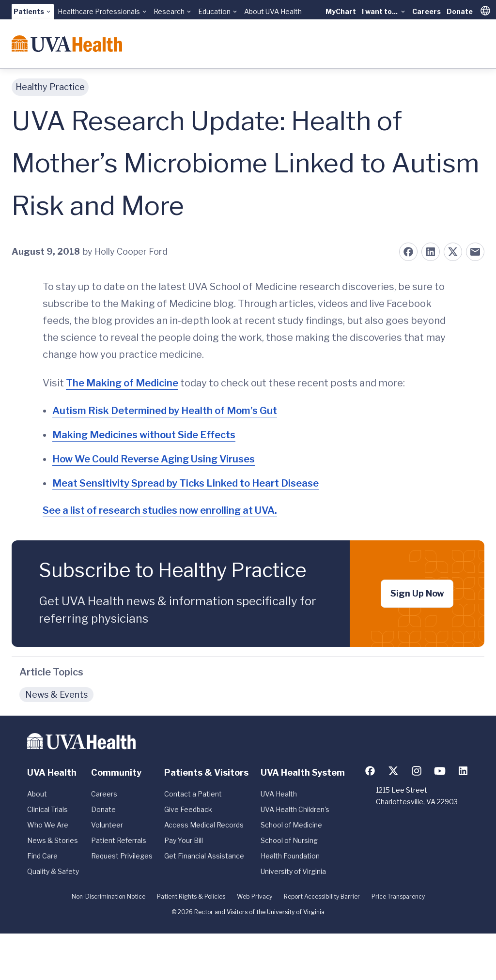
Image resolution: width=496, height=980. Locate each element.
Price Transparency (398, 896)
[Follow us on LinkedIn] (463, 771)
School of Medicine (291, 825)
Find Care (42, 856)
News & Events (56, 695)
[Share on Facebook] (408, 252)
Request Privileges (122, 856)
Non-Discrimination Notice (108, 896)
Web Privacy (255, 896)
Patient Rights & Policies (191, 896)
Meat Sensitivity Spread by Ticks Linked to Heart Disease (186, 483)
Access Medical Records (204, 825)
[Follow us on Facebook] (370, 771)
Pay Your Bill (184, 840)
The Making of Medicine (122, 383)
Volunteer (107, 825)
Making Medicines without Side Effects (144, 435)
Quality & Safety (53, 871)
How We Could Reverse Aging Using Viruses (154, 459)
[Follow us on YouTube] (440, 771)
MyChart (341, 11)
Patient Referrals (119, 840)
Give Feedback (188, 809)
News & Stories (53, 840)
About (37, 794)
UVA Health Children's (295, 809)
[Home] (67, 44)
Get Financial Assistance (204, 856)
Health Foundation (290, 856)
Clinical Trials (47, 809)
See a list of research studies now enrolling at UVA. (160, 510)
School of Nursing (289, 840)
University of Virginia (293, 871)
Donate (460, 11)
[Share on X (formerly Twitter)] (453, 252)
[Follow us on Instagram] (417, 771)
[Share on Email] (475, 252)
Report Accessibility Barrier (322, 896)
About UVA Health (273, 11)
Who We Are (48, 825)
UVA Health (279, 794)
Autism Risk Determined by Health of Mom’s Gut (165, 411)
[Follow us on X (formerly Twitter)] (393, 771)
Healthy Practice (50, 87)
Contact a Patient (193, 794)
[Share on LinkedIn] (431, 252)
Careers (426, 11)
